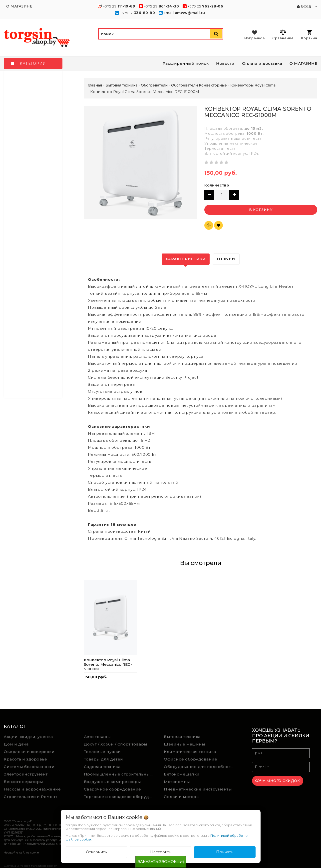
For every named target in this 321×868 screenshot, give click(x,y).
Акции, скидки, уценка (28, 737)
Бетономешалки (182, 774)
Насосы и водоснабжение (32, 789)
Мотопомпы (177, 782)
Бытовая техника (182, 737)
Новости (225, 63)
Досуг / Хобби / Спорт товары (116, 744)
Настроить (161, 852)
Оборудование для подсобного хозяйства (200, 767)
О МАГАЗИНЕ (303, 63)
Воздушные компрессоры (113, 782)
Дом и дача (16, 744)
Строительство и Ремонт (30, 797)
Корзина (309, 35)
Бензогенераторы (23, 782)
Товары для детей (104, 759)
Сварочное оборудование (113, 789)
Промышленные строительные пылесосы (120, 774)
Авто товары (97, 737)
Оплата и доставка (262, 63)
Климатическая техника (190, 752)
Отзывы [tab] (226, 259)
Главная (95, 85)
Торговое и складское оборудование (120, 797)
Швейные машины (184, 744)
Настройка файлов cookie (21, 852)
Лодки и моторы (182, 797)
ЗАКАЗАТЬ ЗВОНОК (157, 862)
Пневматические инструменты (198, 789)
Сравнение (283, 34)
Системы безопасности (29, 767)
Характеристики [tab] (186, 259)
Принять (225, 852)
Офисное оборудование (190, 759)
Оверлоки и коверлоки (29, 752)
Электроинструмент (26, 774)
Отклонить (96, 852)
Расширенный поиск (186, 63)
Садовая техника (102, 767)
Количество (217, 185)
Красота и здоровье (25, 759)
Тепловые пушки (102, 752)
